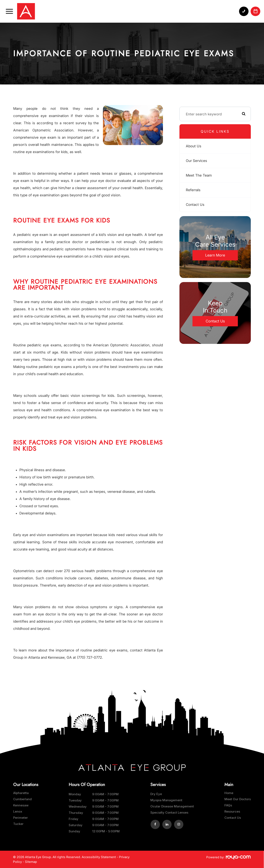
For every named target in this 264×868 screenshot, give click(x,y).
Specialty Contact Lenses (169, 812)
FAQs (228, 805)
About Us (194, 146)
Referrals (194, 190)
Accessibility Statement (99, 857)
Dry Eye (156, 794)
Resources (232, 811)
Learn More (215, 255)
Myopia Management (166, 800)
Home (229, 793)
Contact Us (195, 204)
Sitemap (31, 862)
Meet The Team (199, 175)
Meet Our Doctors (238, 799)
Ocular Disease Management (172, 806)
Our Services (197, 161)
